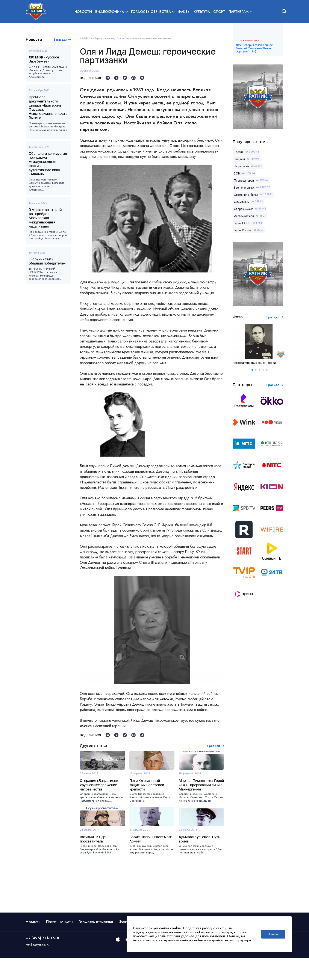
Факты (184, 12)
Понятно (273, 934)
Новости (83, 12)
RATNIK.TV (86, 38)
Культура (202, 12)
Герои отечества (104, 38)
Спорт (219, 12)
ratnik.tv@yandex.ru (38, 967)
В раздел (60, 40)
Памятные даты (60, 944)
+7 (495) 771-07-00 (43, 961)
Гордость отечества (96, 944)
